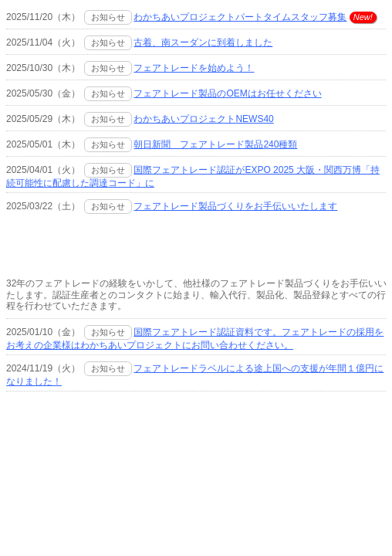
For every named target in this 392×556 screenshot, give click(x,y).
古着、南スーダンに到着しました (203, 42)
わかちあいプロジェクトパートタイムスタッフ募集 (240, 17)
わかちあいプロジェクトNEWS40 (203, 119)
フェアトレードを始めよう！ (194, 68)
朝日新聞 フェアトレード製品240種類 (215, 144)
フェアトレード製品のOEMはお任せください (227, 93)
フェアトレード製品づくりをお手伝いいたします (235, 206)
